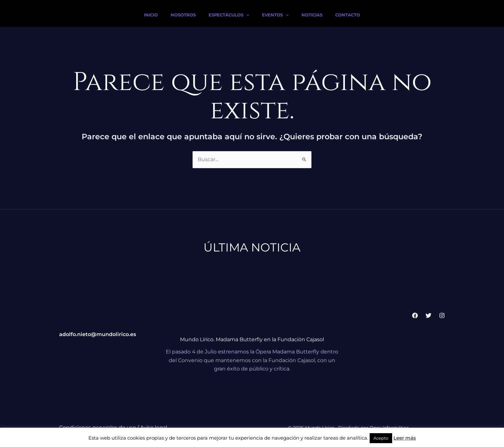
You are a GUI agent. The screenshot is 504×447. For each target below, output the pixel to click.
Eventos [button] (275, 15)
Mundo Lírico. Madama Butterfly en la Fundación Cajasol (252, 339)
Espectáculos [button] (229, 15)
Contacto (348, 15)
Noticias (312, 15)
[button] (246, 15)
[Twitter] (428, 315)
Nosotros (183, 15)
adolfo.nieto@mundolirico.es (98, 334)
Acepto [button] (381, 438)
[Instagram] (442, 315)
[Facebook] (415, 315)
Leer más (405, 438)
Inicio (151, 15)
